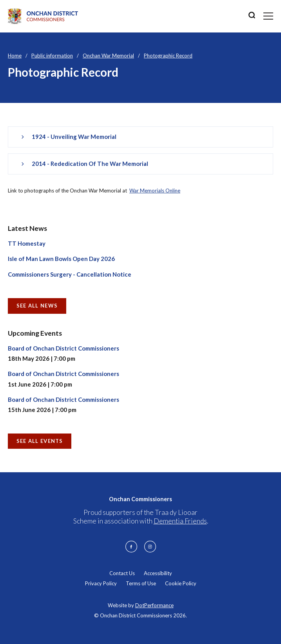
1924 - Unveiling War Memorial (74, 137)
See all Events (40, 441)
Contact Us (122, 573)
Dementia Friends (180, 521)
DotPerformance (154, 605)
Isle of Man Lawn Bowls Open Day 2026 (61, 259)
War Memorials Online (155, 191)
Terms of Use (141, 583)
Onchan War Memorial (108, 56)
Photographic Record (168, 56)
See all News (37, 306)
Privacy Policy (101, 583)
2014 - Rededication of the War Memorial (90, 164)
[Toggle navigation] (268, 16)
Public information (52, 56)
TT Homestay (27, 243)
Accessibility (158, 573)
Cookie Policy (181, 583)
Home (15, 56)
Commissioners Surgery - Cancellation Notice (70, 274)
